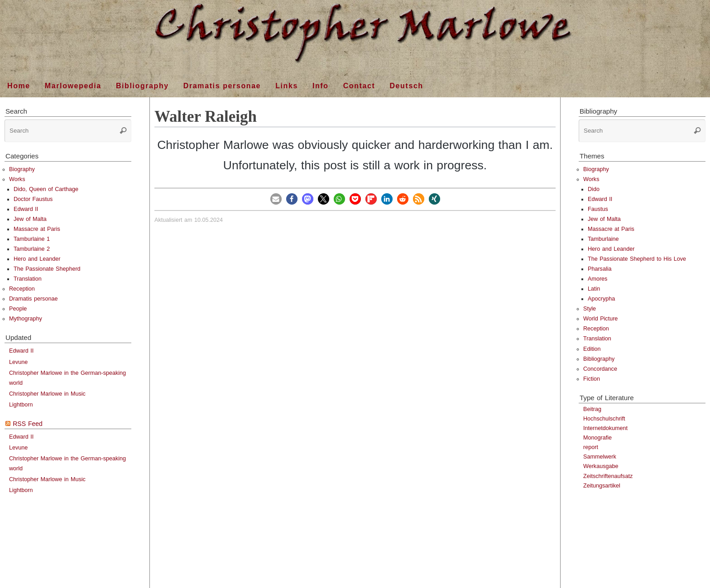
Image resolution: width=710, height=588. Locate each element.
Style (590, 309)
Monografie (597, 438)
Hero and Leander (37, 259)
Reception (22, 289)
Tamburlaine (603, 239)
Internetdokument (605, 428)
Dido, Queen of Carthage (46, 189)
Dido (594, 189)
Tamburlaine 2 (32, 249)
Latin (594, 289)
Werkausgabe (601, 466)
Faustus (598, 209)
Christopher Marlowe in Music (47, 394)
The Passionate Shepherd (47, 269)
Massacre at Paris (37, 229)
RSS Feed (28, 424)
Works (17, 179)
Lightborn (21, 405)
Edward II (26, 209)
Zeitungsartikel (602, 486)
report (591, 447)
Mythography (26, 319)
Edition (592, 349)
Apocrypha (601, 299)
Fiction (592, 379)
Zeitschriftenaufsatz (608, 476)
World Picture (600, 319)
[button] (276, 199)
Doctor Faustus (33, 199)
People (18, 309)
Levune (18, 362)
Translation (28, 279)
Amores (597, 279)
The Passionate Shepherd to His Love (637, 259)
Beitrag (592, 409)
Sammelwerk (600, 457)
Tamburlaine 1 (32, 239)
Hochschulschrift (604, 419)
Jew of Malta (30, 219)
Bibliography (599, 359)
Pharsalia (600, 269)
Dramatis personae (33, 299)
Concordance (600, 369)
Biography (22, 169)
